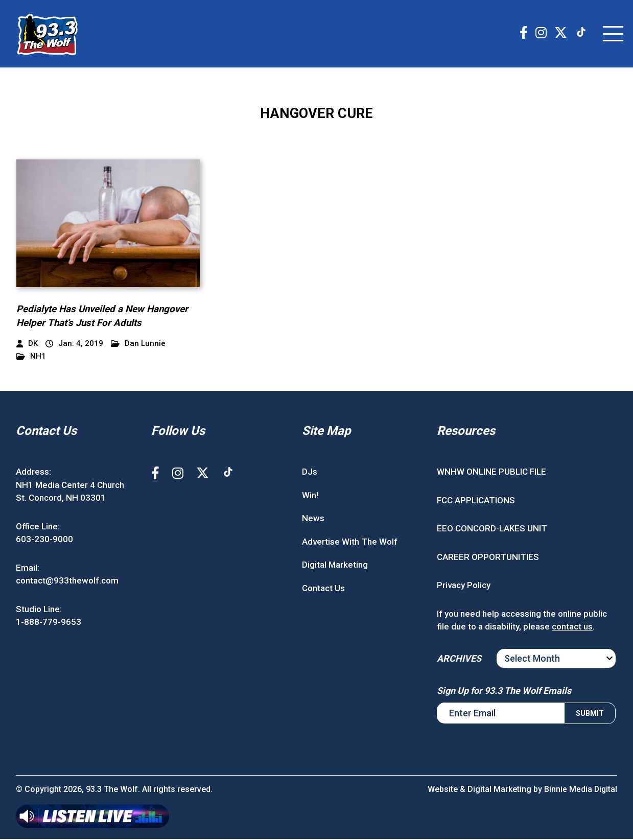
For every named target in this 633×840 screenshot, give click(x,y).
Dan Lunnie (138, 345)
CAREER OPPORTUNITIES (488, 558)
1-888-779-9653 (49, 623)
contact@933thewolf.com (67, 582)
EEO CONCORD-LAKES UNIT (492, 530)
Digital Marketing (335, 566)
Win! (310, 496)
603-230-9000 (44, 541)
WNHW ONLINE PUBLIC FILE (491, 473)
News (313, 520)
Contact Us (323, 589)
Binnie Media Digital (580, 790)
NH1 (31, 358)
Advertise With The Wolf (350, 543)
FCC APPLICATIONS (476, 501)
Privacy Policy (464, 587)
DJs (310, 473)
